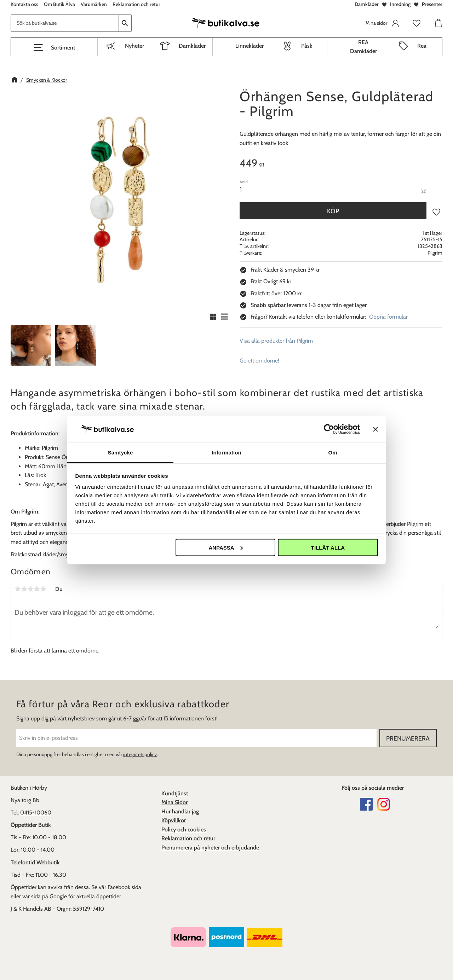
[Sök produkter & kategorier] (65, 23)
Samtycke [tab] (121, 453)
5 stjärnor (43, 589)
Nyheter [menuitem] (134, 46)
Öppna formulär (388, 317)
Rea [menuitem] (422, 46)
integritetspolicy (140, 754)
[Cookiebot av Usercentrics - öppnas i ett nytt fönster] (329, 429)
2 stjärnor (24, 589)
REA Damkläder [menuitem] (363, 47)
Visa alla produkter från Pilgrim (276, 341)
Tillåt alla (328, 547)
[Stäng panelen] (375, 429)
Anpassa (225, 547)
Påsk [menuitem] (307, 46)
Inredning (400, 4)
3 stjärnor (30, 589)
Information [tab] (226, 453)
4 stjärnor (37, 589)
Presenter (432, 4)
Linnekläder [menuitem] (250, 46)
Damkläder (367, 4)
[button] (54, 48)
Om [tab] (332, 453)
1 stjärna (18, 589)
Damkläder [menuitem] (192, 46)
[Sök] (125, 23)
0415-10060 (36, 813)
